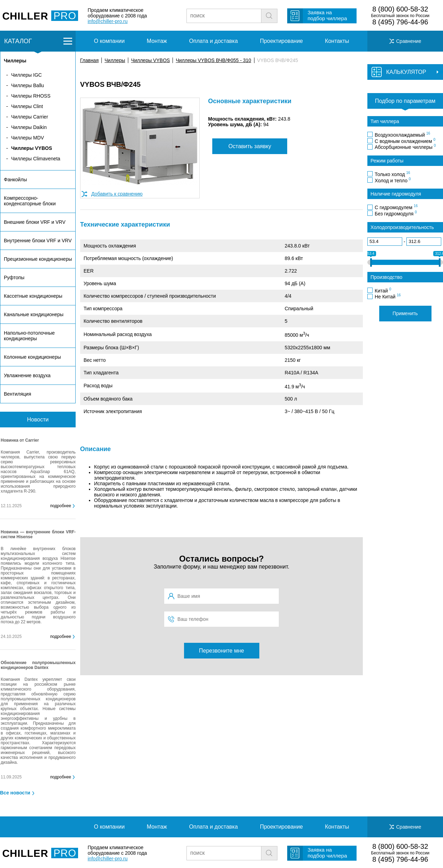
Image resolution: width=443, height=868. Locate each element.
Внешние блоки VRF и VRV (35, 222)
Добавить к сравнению (117, 194)
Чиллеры (115, 60)
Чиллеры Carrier (30, 117)
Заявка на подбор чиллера (327, 15)
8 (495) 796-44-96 (400, 22)
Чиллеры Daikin (29, 127)
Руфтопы (14, 277)
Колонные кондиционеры (32, 357)
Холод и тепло (393, 180)
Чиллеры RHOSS (31, 96)
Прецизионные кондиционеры (38, 259)
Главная (89, 60)
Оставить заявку (250, 146)
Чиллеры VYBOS (150, 60)
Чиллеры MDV (28, 138)
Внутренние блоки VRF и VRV (38, 241)
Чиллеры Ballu (28, 85)
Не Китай (388, 296)
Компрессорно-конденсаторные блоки (30, 201)
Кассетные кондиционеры (33, 296)
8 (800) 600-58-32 (400, 9)
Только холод (392, 174)
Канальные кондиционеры (34, 314)
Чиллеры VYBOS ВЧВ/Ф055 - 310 (213, 60)
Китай (383, 290)
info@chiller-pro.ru (108, 21)
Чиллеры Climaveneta (36, 159)
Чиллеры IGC (26, 75)
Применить (405, 313)
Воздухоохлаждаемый (402, 135)
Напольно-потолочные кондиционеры (29, 336)
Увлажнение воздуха (27, 375)
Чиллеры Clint (27, 106)
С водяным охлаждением (405, 141)
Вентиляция (17, 394)
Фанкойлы (15, 180)
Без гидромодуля (396, 213)
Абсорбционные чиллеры (405, 147)
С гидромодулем (396, 207)
